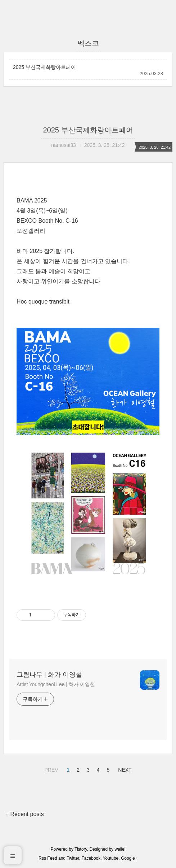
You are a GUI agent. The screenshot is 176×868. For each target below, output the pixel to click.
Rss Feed (48, 858)
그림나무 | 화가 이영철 (49, 675)
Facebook (91, 858)
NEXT (124, 769)
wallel (120, 849)
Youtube (111, 858)
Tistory (81, 849)
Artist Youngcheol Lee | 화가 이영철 (56, 684)
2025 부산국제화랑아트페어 (44, 67)
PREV (50, 769)
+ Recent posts (25, 814)
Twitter (73, 858)
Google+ (129, 858)
